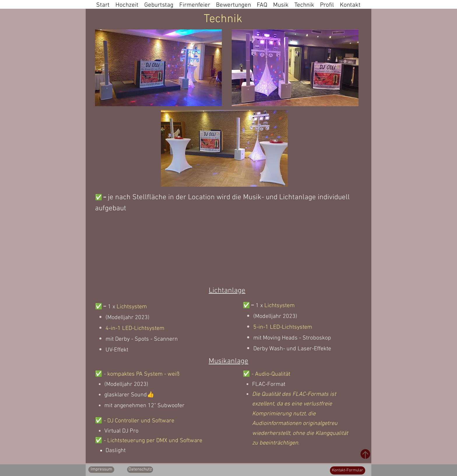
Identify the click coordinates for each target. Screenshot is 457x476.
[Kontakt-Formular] (348, 470)
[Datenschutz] (140, 470)
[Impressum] (101, 470)
